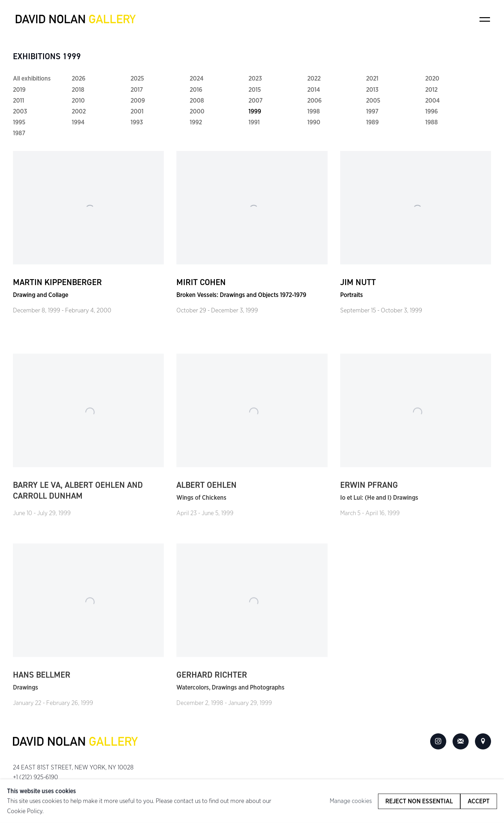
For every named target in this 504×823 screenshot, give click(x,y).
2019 (19, 90)
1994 (78, 122)
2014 (314, 90)
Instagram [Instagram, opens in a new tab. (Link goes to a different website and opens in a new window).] (438, 741)
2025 (137, 78)
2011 (19, 101)
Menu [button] (485, 19)
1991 (254, 122)
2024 (197, 78)
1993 (137, 122)
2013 (372, 90)
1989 (372, 122)
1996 (432, 111)
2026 (79, 78)
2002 (79, 111)
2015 (255, 90)
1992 (196, 122)
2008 (197, 101)
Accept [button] (479, 801)
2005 (373, 101)
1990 (314, 122)
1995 (19, 122)
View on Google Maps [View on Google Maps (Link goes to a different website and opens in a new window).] (483, 741)
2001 (137, 111)
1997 (372, 111)
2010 (78, 101)
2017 (137, 90)
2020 (432, 78)
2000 (197, 111)
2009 (138, 101)
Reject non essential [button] (419, 801)
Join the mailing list (461, 741)
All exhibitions (32, 78)
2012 (431, 90)
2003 (20, 111)
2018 (78, 90)
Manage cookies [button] (351, 801)
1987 (19, 133)
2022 (314, 78)
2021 (372, 78)
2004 (432, 101)
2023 (255, 78)
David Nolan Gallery (76, 19)
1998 (314, 111)
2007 (255, 101)
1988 (432, 122)
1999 (255, 111)
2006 (314, 101)
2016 (196, 90)
